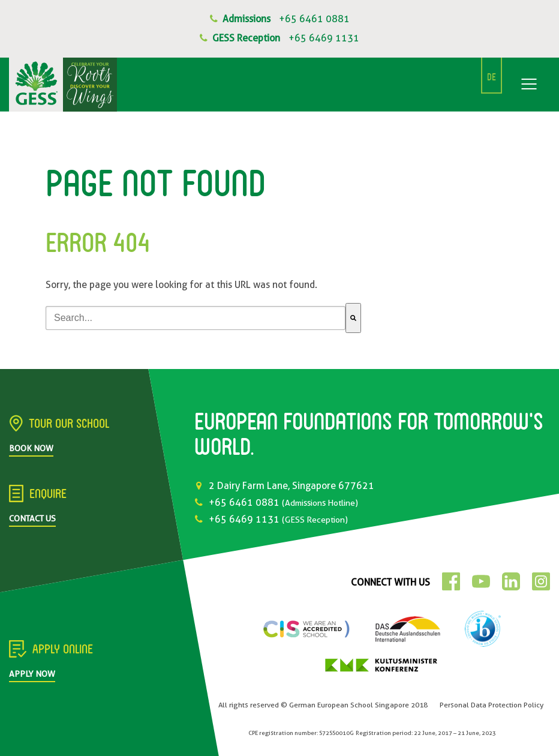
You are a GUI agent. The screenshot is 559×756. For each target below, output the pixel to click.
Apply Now (32, 674)
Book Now (31, 448)
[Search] (353, 318)
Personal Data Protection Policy (492, 705)
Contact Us (32, 518)
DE (492, 78)
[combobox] (196, 318)
